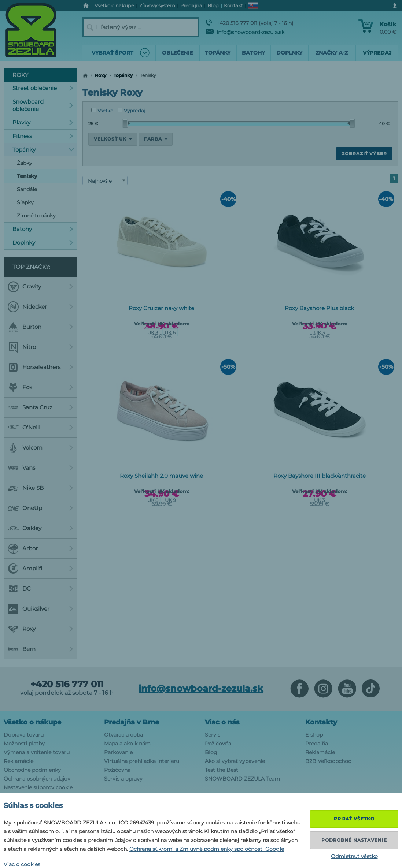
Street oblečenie (43, 88)
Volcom (40, 448)
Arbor (40, 548)
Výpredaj (132, 111)
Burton (40, 327)
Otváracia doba (123, 735)
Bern (40, 649)
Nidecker (40, 307)
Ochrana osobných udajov (37, 779)
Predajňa (317, 744)
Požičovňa (117, 770)
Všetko (102, 111)
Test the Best (222, 770)
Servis (213, 735)
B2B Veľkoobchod (328, 761)
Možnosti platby (24, 744)
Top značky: (31, 267)
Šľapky (25, 202)
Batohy (43, 229)
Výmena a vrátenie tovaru (37, 752)
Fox (40, 387)
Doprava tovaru (24, 735)
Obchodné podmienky (32, 770)
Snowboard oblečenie (43, 105)
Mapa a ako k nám (127, 744)
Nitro (40, 347)
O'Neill (40, 428)
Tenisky (27, 176)
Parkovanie (118, 752)
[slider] (126, 123)
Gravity (40, 287)
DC (40, 589)
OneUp (40, 508)
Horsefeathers (40, 367)
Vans (40, 468)
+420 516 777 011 (67, 684)
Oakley (40, 528)
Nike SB (40, 488)
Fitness (43, 136)
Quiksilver (40, 609)
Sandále (27, 189)
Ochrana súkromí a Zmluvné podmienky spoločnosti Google (207, 849)
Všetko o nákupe (32, 722)
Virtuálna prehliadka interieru (142, 761)
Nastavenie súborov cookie (38, 787)
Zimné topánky (36, 216)
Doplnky (43, 243)
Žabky (25, 163)
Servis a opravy (123, 779)
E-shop (314, 735)
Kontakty (321, 722)
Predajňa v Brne (132, 722)
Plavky (43, 122)
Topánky (123, 75)
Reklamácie (19, 761)
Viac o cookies (22, 864)
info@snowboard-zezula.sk (245, 32)
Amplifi (40, 569)
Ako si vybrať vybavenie (235, 761)
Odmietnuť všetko (354, 856)
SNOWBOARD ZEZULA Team (242, 779)
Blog (211, 752)
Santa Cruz (40, 407)
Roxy (101, 75)
